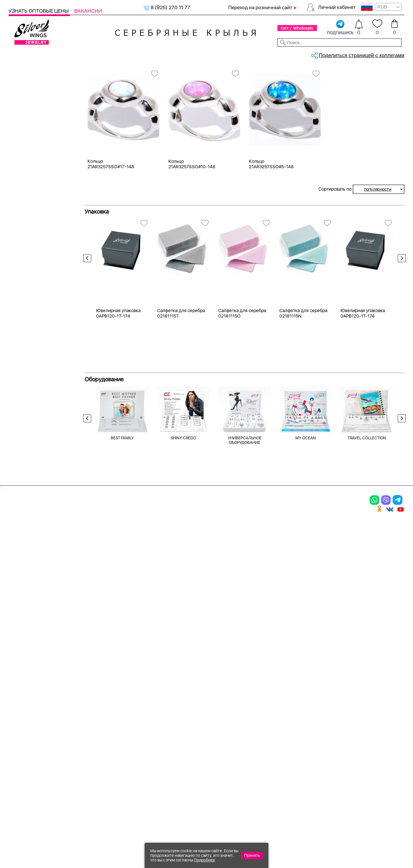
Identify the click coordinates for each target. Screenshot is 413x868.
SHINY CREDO (183, 611)
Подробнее (204, 860)
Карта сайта (284, 759)
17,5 (20, 404)
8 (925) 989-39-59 (379, 837)
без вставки (30, 235)
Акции (211, 711)
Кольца (24, 95)
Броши (83, 711)
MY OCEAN (306, 611)
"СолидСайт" (176, 809)
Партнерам (202, 54)
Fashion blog (283, 749)
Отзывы (394, 54)
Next (400, 325)
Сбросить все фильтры (111, 96)
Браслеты (87, 691)
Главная (91, 74)
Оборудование (361, 54)
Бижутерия (136, 54)
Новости (231, 54)
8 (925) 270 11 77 (167, 7)
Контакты (289, 54)
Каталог (19, 54)
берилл (24, 297)
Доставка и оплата (293, 691)
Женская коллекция (32, 85)
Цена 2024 (28, 197)
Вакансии (88, 11)
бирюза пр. (29, 318)
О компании (322, 54)
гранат (24, 328)
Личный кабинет (337, 7)
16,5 (21, 393)
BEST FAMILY (122, 611)
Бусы (80, 731)
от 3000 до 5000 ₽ (38, 472)
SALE (85, 54)
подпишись (340, 28)
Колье (23, 116)
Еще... (15, 369)
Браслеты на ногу (99, 721)
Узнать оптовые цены (39, 11)
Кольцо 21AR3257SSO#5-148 (271, 220)
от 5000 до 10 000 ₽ (40, 483)
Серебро (26, 143)
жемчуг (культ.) (34, 338)
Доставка (259, 54)
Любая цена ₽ (32, 431)
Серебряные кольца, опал (156, 74)
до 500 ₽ (26, 441)
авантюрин (29, 245)
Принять (252, 855)
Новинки (106, 54)
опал (21, 225)
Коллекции (169, 54)
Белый (23, 170)
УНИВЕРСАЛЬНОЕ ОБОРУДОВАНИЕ (245, 613)
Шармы (20, 731)
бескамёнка (30, 307)
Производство (222, 691)
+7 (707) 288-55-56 (373, 847)
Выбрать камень (54, 54)
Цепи (145, 691)
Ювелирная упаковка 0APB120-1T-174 (118, 486)
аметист (25, 287)
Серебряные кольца (116, 74)
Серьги (24, 105)
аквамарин (28, 266)
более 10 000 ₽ (34, 493)
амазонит (27, 276)
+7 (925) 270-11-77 (322, 837)
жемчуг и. (28, 349)
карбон (24, 359)
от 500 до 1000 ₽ (36, 452)
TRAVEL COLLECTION (367, 611)
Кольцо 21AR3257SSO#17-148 (111, 220)
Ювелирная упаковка (39, 691)
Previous (89, 325)
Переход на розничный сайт (260, 7)
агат (21, 256)
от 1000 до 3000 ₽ (37, 462)
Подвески (23, 721)
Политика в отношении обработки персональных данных (222, 775)
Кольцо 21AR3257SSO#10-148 (192, 220)
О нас (274, 711)
